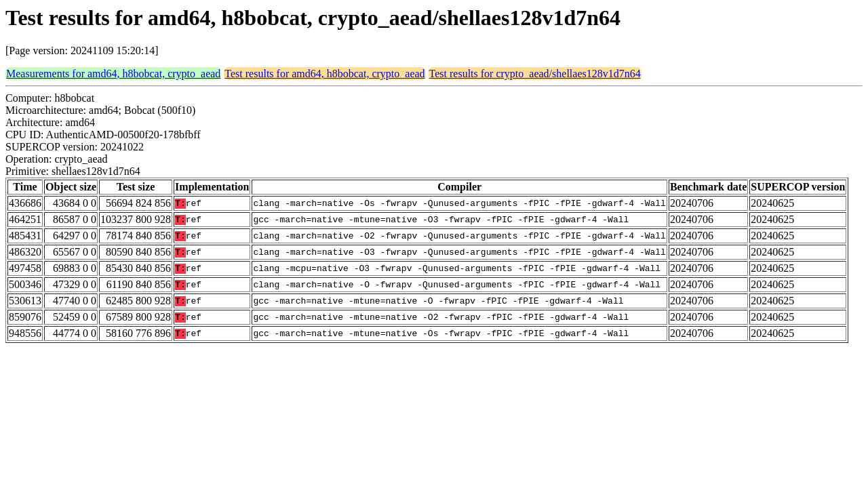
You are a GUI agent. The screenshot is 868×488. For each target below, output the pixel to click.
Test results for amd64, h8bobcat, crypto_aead (324, 74)
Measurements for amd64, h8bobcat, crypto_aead (113, 74)
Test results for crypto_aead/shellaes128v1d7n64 (535, 74)
